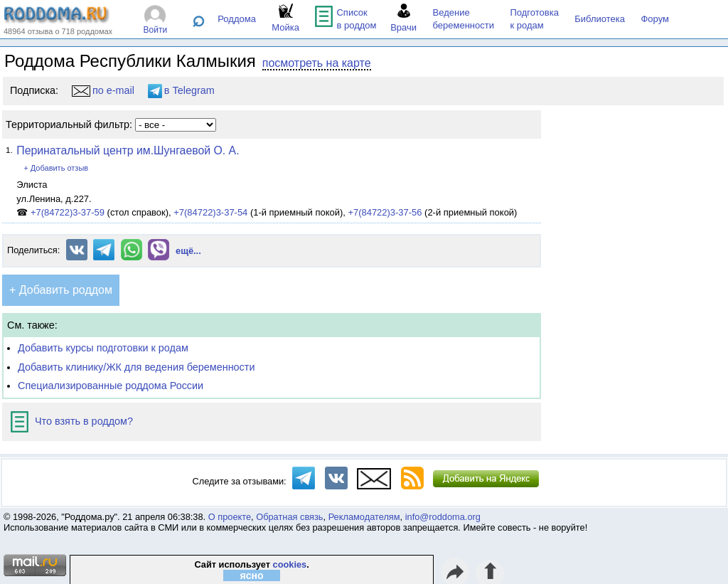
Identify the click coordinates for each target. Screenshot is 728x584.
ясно (252, 575)
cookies (290, 564)
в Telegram (181, 90)
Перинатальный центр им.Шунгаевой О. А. (128, 150)
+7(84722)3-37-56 (385, 212)
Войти (156, 30)
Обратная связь (289, 517)
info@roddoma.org (443, 517)
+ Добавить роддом (61, 290)
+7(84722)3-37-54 (210, 212)
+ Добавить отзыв (56, 168)
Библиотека (600, 19)
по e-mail (103, 90)
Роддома (237, 19)
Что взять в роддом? (72, 421)
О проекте (230, 517)
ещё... (188, 251)
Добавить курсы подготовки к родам (103, 348)
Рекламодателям (364, 517)
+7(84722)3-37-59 (68, 212)
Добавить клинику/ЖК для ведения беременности (136, 367)
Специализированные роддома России (111, 386)
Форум (655, 19)
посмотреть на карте (317, 63)
